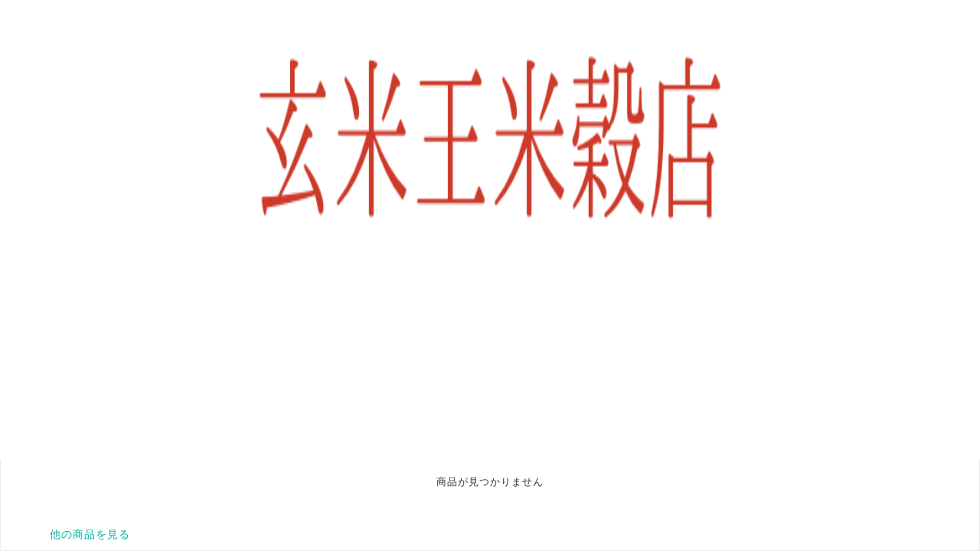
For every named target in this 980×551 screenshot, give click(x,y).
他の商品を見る (90, 534)
